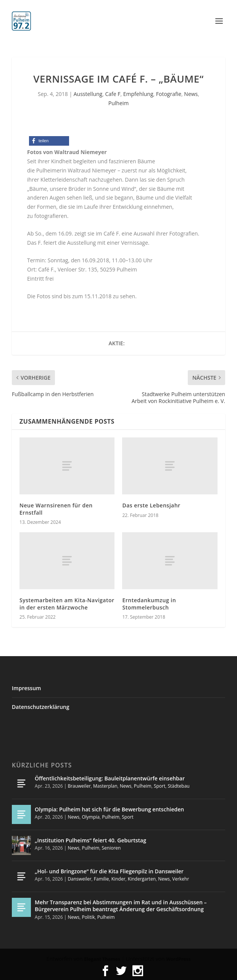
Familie (102, 879)
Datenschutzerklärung (40, 707)
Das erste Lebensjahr (151, 505)
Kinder (118, 879)
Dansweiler (79, 879)
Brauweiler (79, 786)
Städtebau (178, 786)
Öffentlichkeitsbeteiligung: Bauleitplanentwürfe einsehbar (110, 778)
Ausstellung (88, 94)
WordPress (178, 959)
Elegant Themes (102, 959)
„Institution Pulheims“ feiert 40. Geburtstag (90, 840)
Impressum (26, 688)
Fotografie (169, 94)
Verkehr (181, 879)
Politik (88, 917)
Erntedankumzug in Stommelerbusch (149, 604)
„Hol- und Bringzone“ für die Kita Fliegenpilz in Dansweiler (109, 871)
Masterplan (105, 786)
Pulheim (118, 103)
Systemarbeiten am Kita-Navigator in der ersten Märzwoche (67, 604)
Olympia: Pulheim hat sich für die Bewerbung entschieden (109, 809)
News (191, 94)
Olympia (91, 817)
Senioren (111, 848)
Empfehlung (138, 94)
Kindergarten (142, 879)
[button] (49, 141)
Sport (160, 786)
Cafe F (113, 94)
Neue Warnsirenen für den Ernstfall (56, 509)
